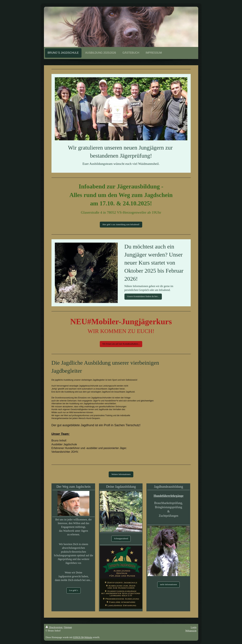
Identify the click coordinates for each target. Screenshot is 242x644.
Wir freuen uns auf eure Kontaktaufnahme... (121, 344)
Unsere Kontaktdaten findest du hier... (143, 296)
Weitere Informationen (121, 474)
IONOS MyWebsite (83, 637)
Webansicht (191, 631)
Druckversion (54, 627)
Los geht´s (74, 590)
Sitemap (68, 627)
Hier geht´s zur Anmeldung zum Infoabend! (121, 225)
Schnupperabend (121, 539)
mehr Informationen (168, 584)
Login (194, 627)
